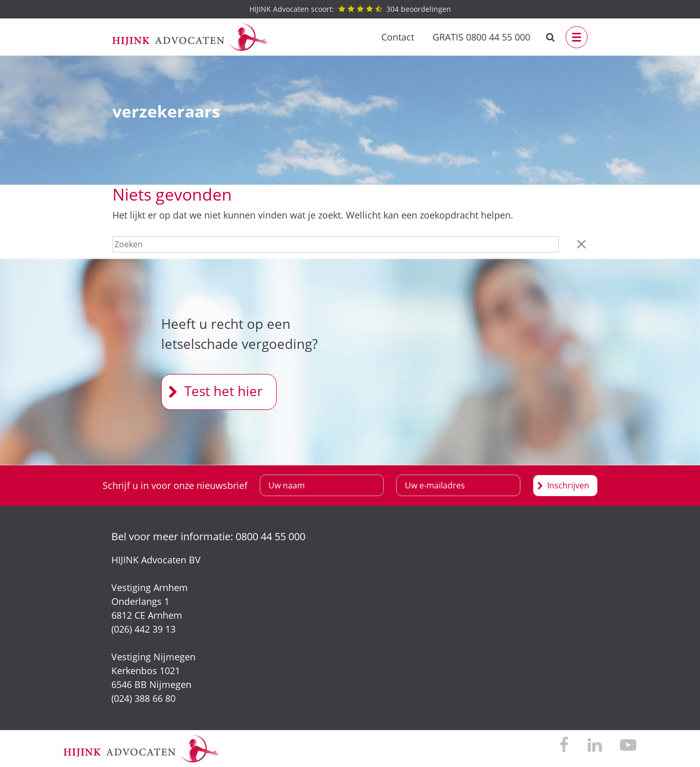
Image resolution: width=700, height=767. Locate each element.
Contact (398, 37)
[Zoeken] (336, 244)
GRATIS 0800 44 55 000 (481, 37)
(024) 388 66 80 (143, 698)
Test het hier (223, 391)
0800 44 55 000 (270, 536)
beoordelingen (350, 9)
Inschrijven (568, 485)
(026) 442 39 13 (143, 629)
